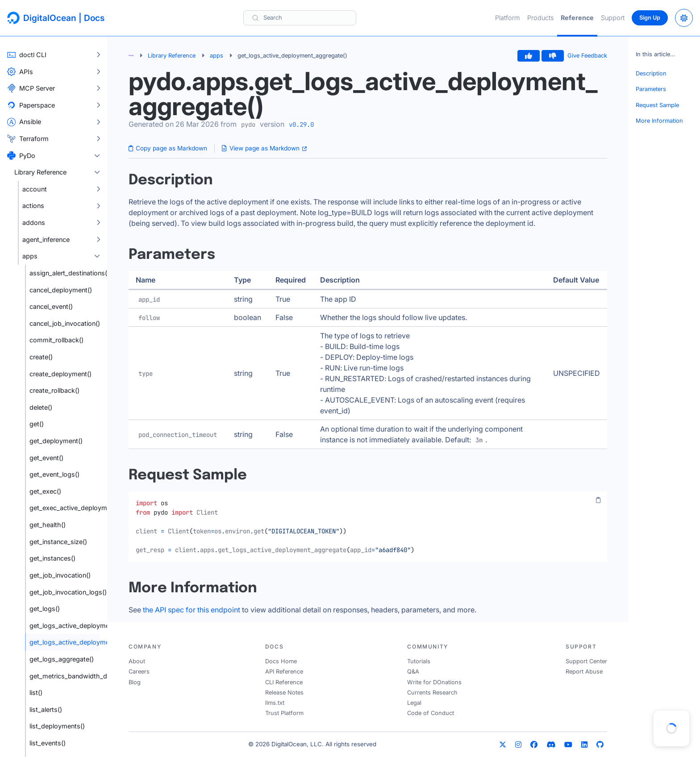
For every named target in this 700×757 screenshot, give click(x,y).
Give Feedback (587, 56)
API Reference (284, 672)
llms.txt (275, 703)
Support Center (586, 661)
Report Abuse (584, 672)
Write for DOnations (434, 682)
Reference (577, 18)
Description (651, 73)
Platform (508, 18)
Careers (139, 672)
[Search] (300, 18)
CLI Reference (284, 682)
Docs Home (281, 661)
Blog (135, 682)
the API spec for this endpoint (192, 610)
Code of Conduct (431, 713)
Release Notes (284, 693)
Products (540, 18)
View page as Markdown (264, 148)
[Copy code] (598, 500)
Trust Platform (284, 713)
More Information (659, 121)
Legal (414, 703)
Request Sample (657, 105)
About (137, 661)
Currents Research (432, 693)
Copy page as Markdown (168, 148)
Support (613, 18)
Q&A (413, 672)
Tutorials (419, 661)
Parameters (651, 89)
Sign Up (650, 18)
